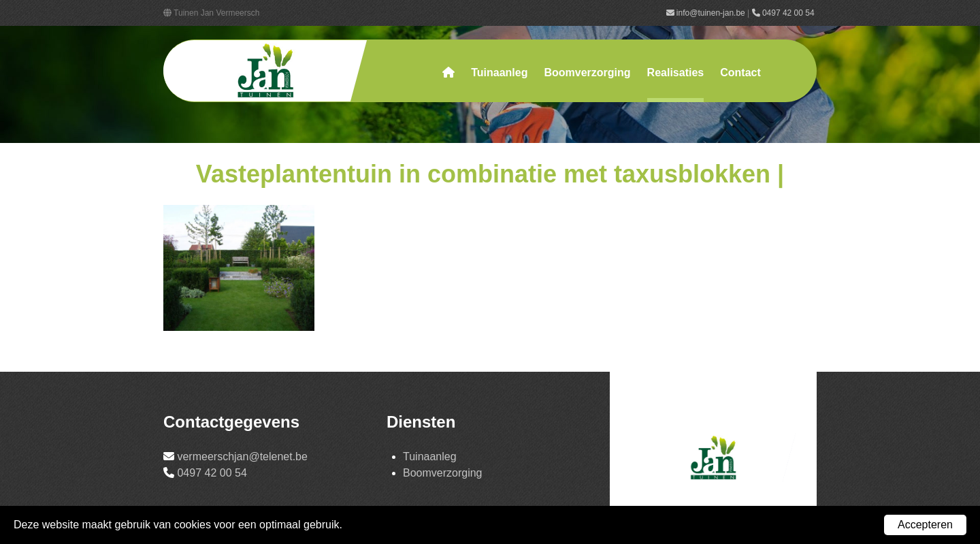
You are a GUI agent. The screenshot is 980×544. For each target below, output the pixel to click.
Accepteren (925, 525)
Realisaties (676, 73)
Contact (740, 73)
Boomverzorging (587, 73)
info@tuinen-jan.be (706, 13)
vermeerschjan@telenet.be (242, 457)
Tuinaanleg (499, 73)
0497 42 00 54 (784, 13)
